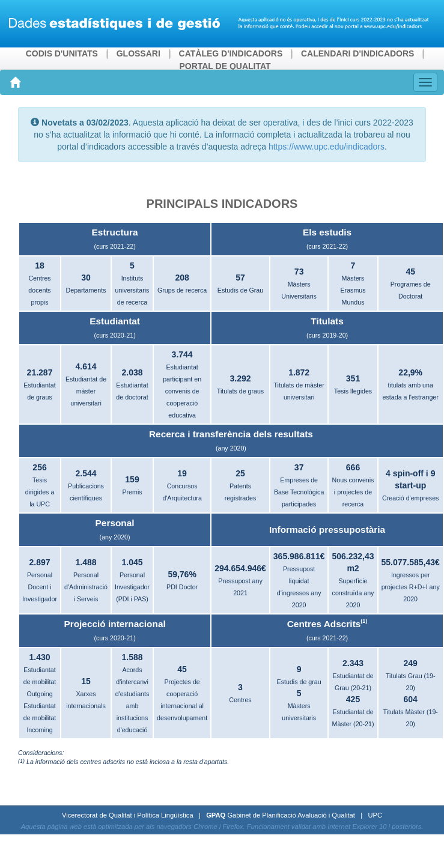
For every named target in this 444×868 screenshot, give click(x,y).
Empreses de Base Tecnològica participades (299, 492)
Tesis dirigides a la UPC (40, 492)
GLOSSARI (138, 53)
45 (410, 272)
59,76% (182, 574)
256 (39, 467)
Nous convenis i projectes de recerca (353, 492)
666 (353, 467)
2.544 (86, 473)
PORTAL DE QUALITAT (225, 66)
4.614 (86, 366)
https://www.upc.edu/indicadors (325, 147)
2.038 (132, 372)
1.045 (132, 562)
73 (299, 272)
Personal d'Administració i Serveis (86, 587)
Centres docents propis (39, 290)
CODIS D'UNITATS (62, 53)
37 (299, 467)
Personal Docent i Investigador (40, 587)
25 (240, 473)
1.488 (86, 562)
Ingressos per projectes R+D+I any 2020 (411, 587)
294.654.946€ (240, 568)
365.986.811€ (299, 556)
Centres (240, 700)
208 (182, 278)
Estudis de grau (299, 682)
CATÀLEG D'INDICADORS (231, 53)
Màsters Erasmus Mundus (353, 290)
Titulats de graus (240, 391)
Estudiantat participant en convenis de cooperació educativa (182, 391)
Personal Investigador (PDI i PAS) (132, 587)
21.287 (40, 372)
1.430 (40, 657)
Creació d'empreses (410, 498)
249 (411, 663)
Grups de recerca (182, 290)
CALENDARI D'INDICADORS (357, 53)
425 (353, 699)
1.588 (132, 657)
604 (411, 699)
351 (353, 378)
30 (86, 278)
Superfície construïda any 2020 (353, 593)
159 (132, 479)
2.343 (353, 663)
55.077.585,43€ (411, 562)
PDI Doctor (182, 587)
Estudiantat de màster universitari (86, 391)
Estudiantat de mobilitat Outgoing (40, 682)
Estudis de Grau (240, 290)
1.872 (299, 372)
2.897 (40, 562)
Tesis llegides (353, 391)
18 (40, 266)
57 (240, 278)
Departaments (86, 290)
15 (86, 681)
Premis (132, 492)
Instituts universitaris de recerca (132, 290)
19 (182, 473)
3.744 (182, 354)
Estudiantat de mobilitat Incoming (40, 718)
